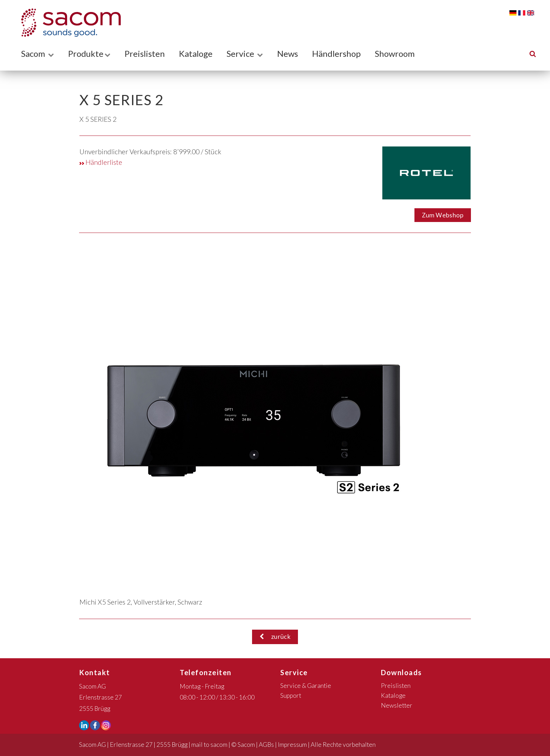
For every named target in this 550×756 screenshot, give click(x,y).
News (288, 53)
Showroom (395, 53)
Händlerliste (101, 162)
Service (245, 53)
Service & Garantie (306, 686)
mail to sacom (209, 745)
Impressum (292, 745)
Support (291, 695)
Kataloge (196, 53)
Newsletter (397, 705)
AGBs (266, 745)
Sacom (38, 53)
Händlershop (336, 53)
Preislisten (145, 53)
